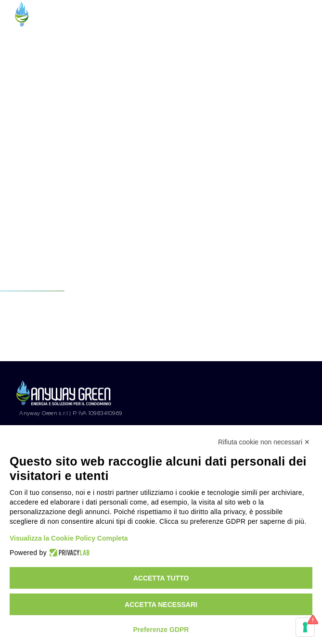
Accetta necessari (161, 605)
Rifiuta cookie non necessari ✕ (264, 442)
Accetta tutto (161, 578)
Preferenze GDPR (161, 630)
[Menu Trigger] (300, 18)
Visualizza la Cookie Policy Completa (69, 538)
